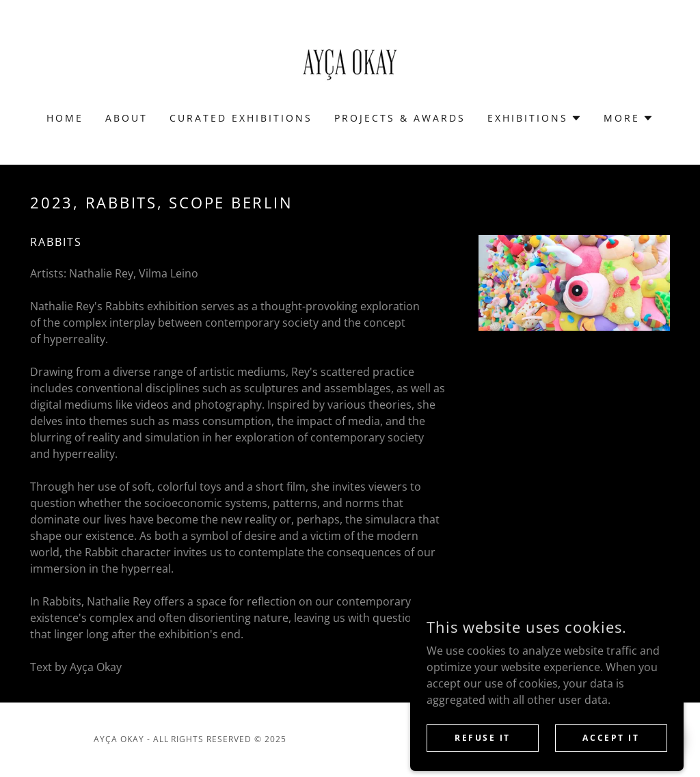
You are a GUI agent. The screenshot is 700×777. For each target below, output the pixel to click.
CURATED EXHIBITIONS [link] (241, 118)
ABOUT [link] (126, 118)
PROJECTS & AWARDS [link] (400, 118)
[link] (350, 65)
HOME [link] (65, 118)
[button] (535, 118)
